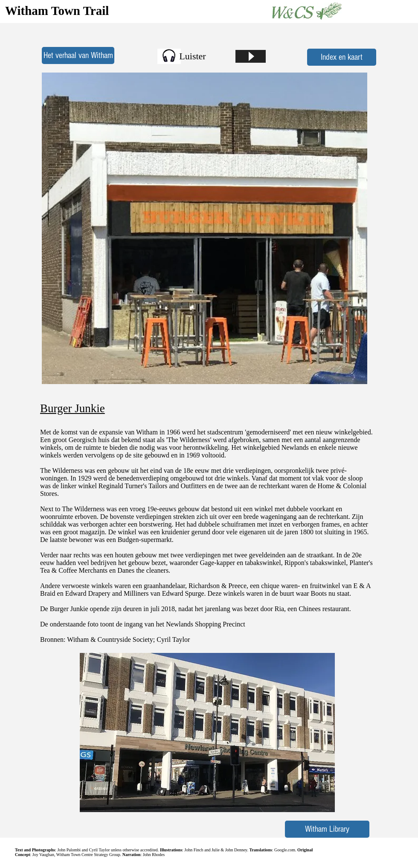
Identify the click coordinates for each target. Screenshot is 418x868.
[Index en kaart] (342, 57)
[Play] (251, 56)
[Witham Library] (327, 829)
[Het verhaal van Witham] (78, 55)
